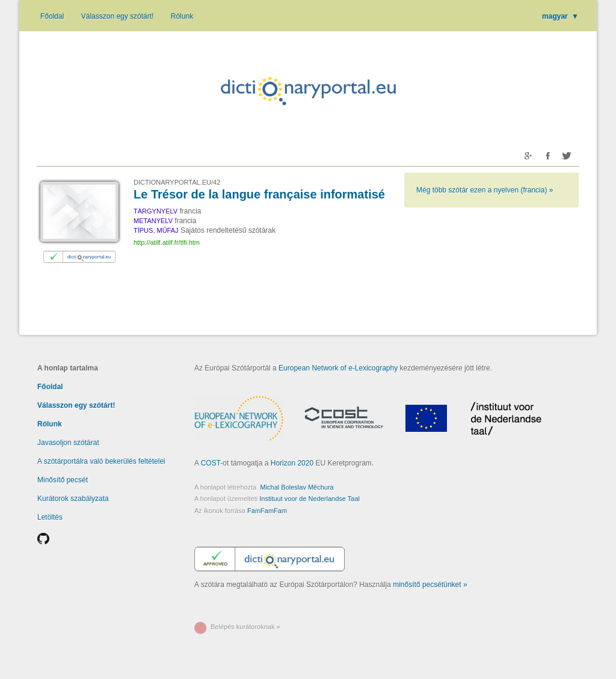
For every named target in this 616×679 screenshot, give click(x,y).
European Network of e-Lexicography (338, 368)
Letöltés (50, 517)
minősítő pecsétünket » (430, 585)
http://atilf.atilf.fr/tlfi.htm (167, 242)
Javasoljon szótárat (68, 443)
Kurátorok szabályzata (73, 499)
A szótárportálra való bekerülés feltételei (101, 461)
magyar (560, 16)
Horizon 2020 (292, 463)
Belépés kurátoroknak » (245, 627)
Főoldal (52, 16)
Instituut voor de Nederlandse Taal (310, 499)
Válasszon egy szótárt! (118, 16)
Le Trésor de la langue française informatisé (259, 194)
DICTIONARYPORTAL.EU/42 (177, 182)
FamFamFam (267, 511)
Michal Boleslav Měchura (297, 487)
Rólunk (182, 16)
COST (211, 463)
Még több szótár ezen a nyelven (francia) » (485, 190)
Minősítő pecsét (63, 480)
